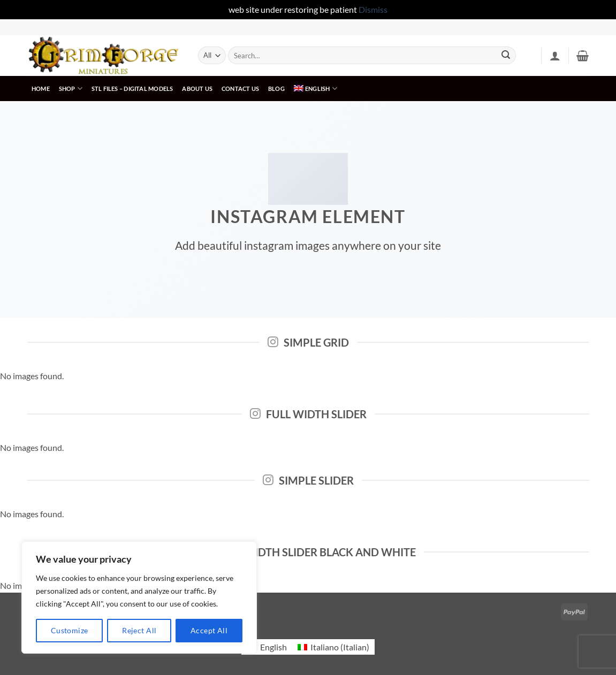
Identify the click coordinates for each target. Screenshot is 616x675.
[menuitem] (315, 89)
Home (41, 89)
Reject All (139, 630)
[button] (555, 56)
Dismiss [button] (373, 9)
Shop (71, 89)
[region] (139, 597)
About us (197, 89)
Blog (276, 89)
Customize (70, 630)
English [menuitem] (273, 647)
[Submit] (506, 56)
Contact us (240, 89)
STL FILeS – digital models (132, 89)
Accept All (209, 630)
